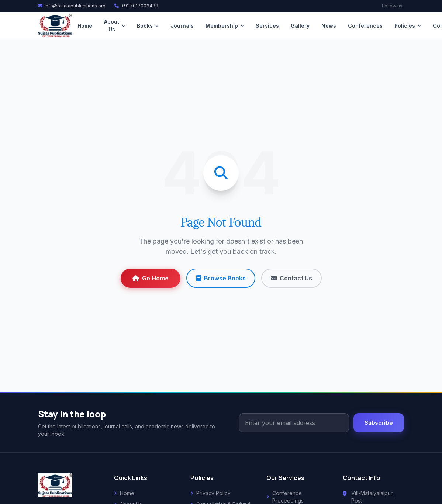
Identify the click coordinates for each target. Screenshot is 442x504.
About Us (115, 25)
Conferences (365, 26)
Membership (225, 26)
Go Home (151, 278)
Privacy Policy (210, 493)
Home (85, 26)
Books (148, 26)
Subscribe (379, 423)
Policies (408, 26)
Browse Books (221, 278)
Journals (182, 26)
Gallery (300, 26)
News (329, 26)
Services (267, 26)
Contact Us (291, 278)
